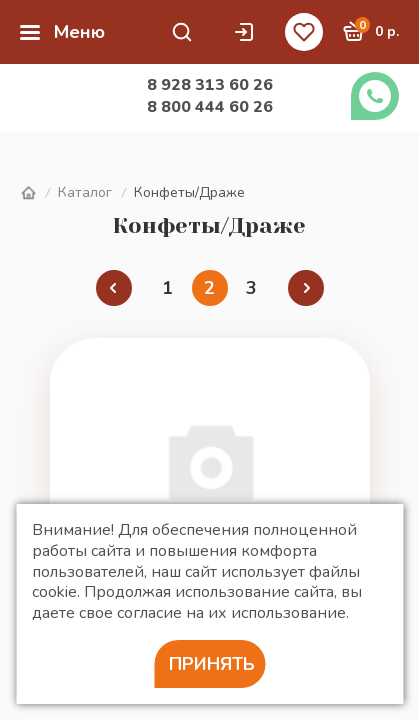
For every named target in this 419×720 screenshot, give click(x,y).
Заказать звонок (375, 96)
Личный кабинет (244, 32)
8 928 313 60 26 (210, 85)
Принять (212, 664)
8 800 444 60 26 (210, 107)
